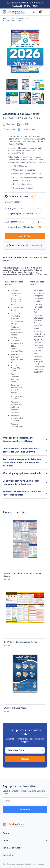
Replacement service (25, 245)
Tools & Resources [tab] (12, 848)
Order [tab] (6, 840)
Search (25, 759)
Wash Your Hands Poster (15, 708)
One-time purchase (22, 197)
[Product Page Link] (25, 544)
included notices (26, 188)
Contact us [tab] (8, 855)
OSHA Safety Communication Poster (21, 642)
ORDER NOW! (31, 6)
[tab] (25, 439)
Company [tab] (8, 833)
